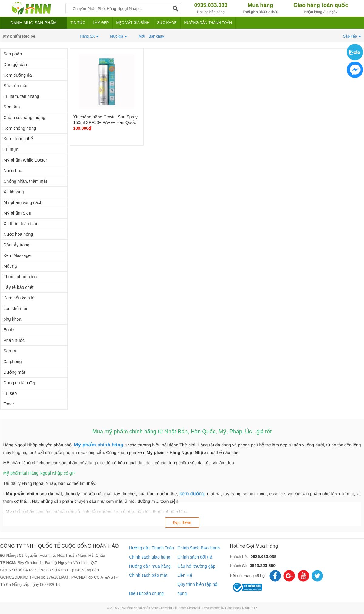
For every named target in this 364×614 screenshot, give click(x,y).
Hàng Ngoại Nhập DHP (241, 608)
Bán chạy (157, 36)
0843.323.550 (262, 566)
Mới (142, 36)
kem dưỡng (192, 494)
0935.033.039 (263, 556)
